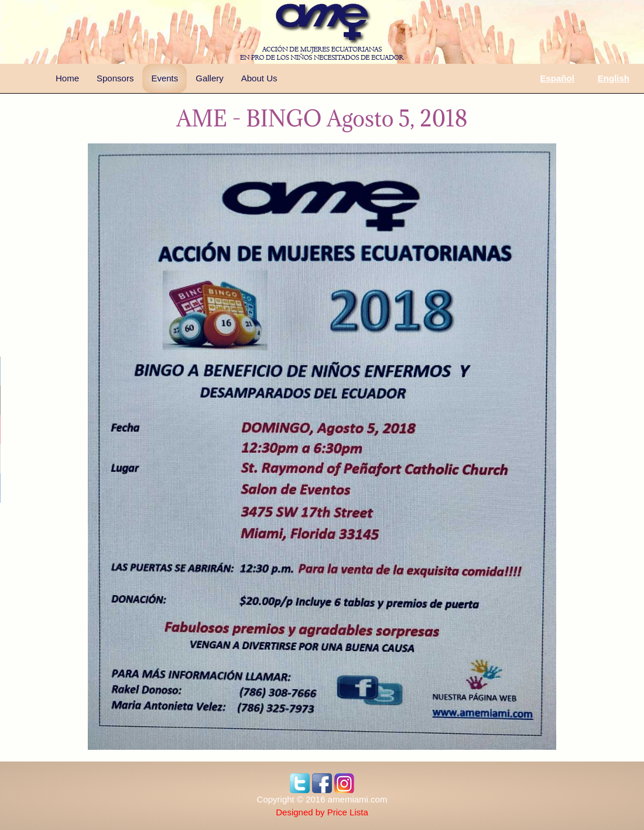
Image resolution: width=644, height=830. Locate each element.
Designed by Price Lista (322, 812)
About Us (259, 78)
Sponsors (115, 78)
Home (67, 78)
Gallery (210, 78)
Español (557, 78)
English (614, 78)
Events (165, 78)
